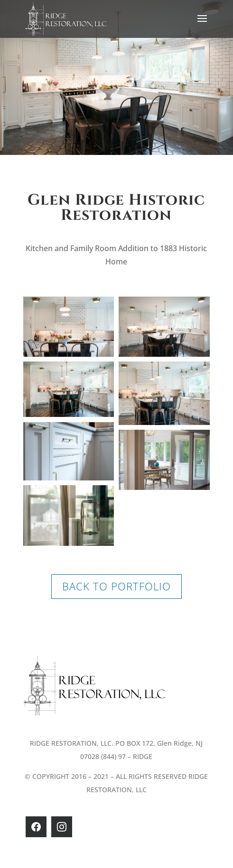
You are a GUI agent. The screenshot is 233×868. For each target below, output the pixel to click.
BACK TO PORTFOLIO (116, 586)
